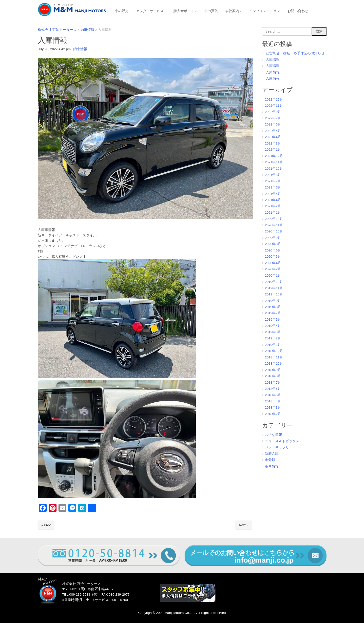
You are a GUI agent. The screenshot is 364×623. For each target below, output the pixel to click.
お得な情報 (273, 435)
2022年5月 (273, 131)
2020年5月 (273, 257)
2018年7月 (273, 383)
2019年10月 (274, 294)
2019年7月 (273, 313)
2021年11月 (274, 162)
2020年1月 (273, 276)
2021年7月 (273, 181)
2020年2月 (273, 269)
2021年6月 (273, 187)
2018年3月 (273, 407)
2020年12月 (274, 219)
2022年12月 (274, 99)
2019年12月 (274, 282)
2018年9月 (273, 370)
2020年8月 (273, 244)
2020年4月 (273, 263)
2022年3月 (273, 143)
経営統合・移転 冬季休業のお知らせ (295, 53)
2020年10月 (274, 231)
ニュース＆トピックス (282, 441)
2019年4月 (273, 326)
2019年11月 (274, 288)
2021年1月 (273, 213)
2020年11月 (274, 225)
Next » (244, 525)
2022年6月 (273, 124)
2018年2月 (273, 414)
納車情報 (80, 49)
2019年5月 (273, 320)
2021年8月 (273, 175)
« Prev (46, 525)
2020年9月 (273, 238)
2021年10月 (274, 169)
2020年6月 (273, 250)
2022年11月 (274, 106)
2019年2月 (273, 338)
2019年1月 (273, 345)
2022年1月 (273, 150)
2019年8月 (273, 307)
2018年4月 (273, 401)
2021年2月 (273, 206)
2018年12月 (274, 351)
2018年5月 (273, 395)
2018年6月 (273, 389)
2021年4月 (273, 200)
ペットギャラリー (279, 447)
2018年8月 (273, 376)
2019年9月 (273, 301)
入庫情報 (273, 60)
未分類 (270, 460)
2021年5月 (273, 194)
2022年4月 (273, 137)
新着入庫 (272, 454)
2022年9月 (273, 112)
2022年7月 (273, 118)
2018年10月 (274, 363)
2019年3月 (273, 332)
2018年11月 (274, 357)
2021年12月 (274, 156)
